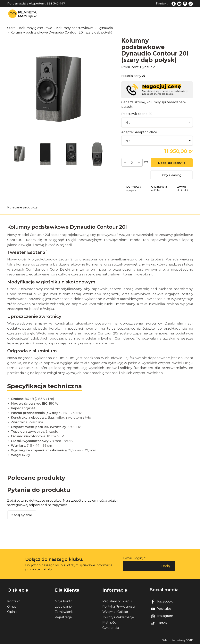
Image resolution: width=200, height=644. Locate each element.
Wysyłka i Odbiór (115, 612)
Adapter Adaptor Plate (139, 132)
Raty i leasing (171, 175)
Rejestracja (63, 617)
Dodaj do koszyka (171, 163)
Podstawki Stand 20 (137, 114)
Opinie (12, 612)
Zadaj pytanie (22, 516)
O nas (12, 606)
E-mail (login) (133, 559)
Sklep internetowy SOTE (177, 640)
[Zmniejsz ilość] (139, 162)
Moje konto (64, 601)
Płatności (109, 622)
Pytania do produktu (39, 490)
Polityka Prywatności (119, 606)
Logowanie (63, 606)
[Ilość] (132, 162)
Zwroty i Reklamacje (118, 617)
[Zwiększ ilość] (125, 162)
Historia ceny (133, 76)
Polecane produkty (22, 208)
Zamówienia (64, 612)
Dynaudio (148, 67)
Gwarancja (111, 628)
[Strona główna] (23, 14)
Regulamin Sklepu (117, 601)
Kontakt (162, 4)
